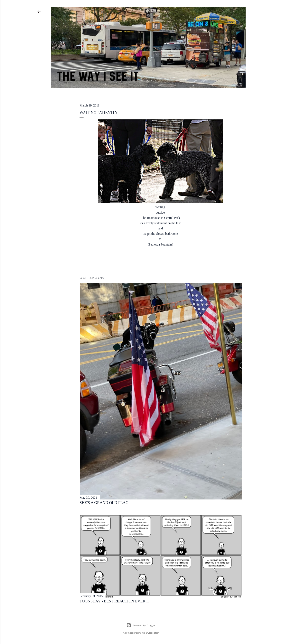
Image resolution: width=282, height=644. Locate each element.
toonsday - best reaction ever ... (115, 601)
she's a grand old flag (104, 503)
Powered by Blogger (141, 625)
